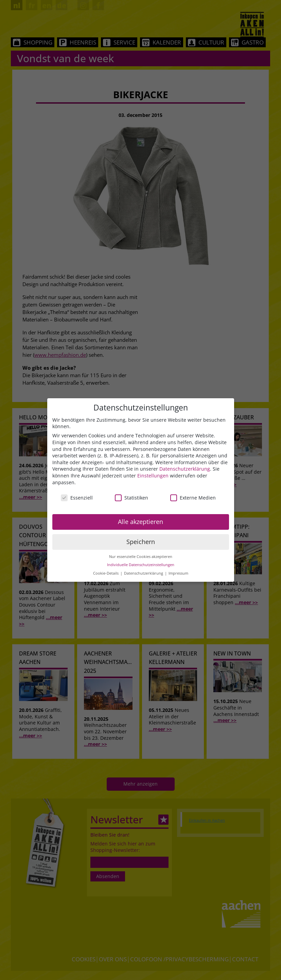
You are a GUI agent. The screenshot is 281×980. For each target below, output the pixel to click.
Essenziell (77, 498)
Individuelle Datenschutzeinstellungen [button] (141, 565)
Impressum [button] (178, 573)
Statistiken (131, 498)
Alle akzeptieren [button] (140, 522)
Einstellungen (153, 476)
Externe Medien (193, 498)
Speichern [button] (141, 542)
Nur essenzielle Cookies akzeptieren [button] (141, 557)
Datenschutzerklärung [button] (144, 573)
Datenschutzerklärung (185, 469)
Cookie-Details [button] (106, 573)
